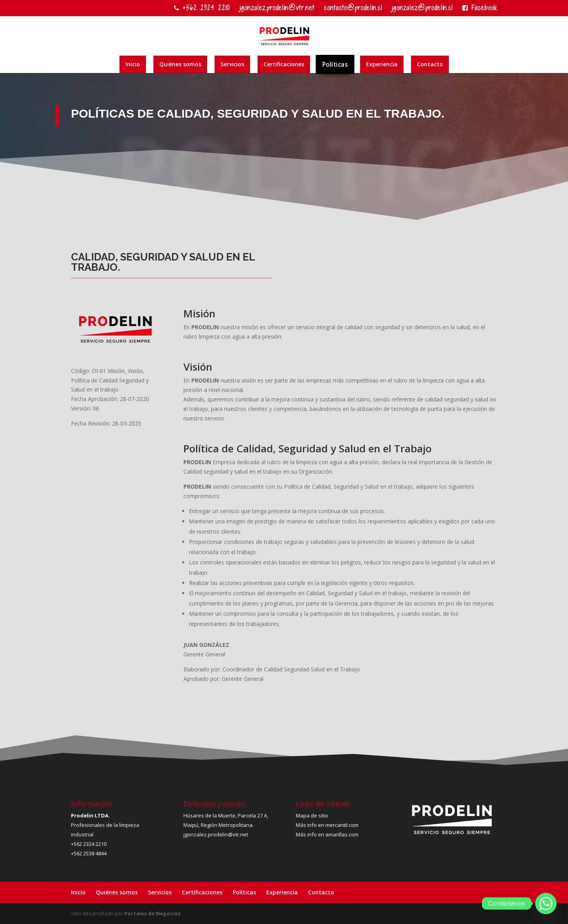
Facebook (480, 8)
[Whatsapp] (546, 903)
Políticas (335, 64)
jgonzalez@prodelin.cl (422, 8)
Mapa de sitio (312, 815)
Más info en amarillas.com (327, 834)
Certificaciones (284, 64)
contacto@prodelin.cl (353, 8)
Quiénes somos (180, 64)
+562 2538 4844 (89, 853)
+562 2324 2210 (202, 8)
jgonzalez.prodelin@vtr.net (277, 8)
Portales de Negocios (152, 913)
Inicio (133, 64)
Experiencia (382, 64)
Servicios (232, 64)
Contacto (430, 64)
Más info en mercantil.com (327, 825)
